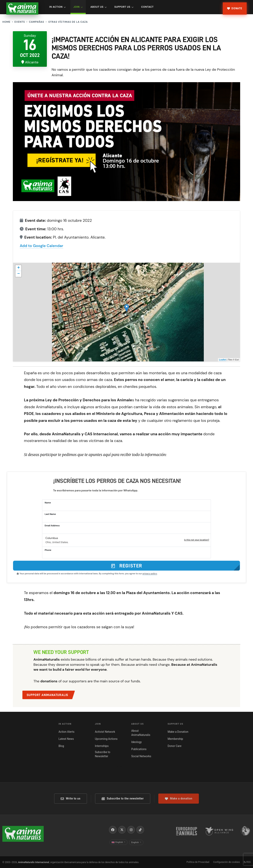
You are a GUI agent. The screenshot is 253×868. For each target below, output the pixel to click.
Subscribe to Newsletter (103, 754)
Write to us (71, 798)
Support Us (124, 7)
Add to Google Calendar (42, 246)
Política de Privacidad (198, 862)
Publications (139, 749)
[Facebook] (113, 830)
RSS (247, 862)
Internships (102, 746)
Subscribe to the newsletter (123, 798)
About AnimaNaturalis (141, 733)
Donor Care (175, 746)
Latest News (66, 739)
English (119, 842)
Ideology (136, 742)
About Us (99, 7)
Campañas (36, 22)
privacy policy (150, 574)
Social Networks (141, 756)
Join (78, 7)
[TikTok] (140, 830)
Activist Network (105, 732)
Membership (175, 739)
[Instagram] (131, 830)
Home (6, 22)
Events (20, 22)
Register (126, 566)
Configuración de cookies (226, 862)
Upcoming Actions (106, 739)
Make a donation (179, 798)
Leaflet (222, 360)
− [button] (18, 274)
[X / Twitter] (122, 830)
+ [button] (18, 268)
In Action (58, 7)
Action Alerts (67, 732)
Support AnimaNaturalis (48, 695)
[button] (126, 540)
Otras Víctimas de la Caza (68, 22)
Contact (147, 7)
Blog (61, 746)
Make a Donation (178, 732)
